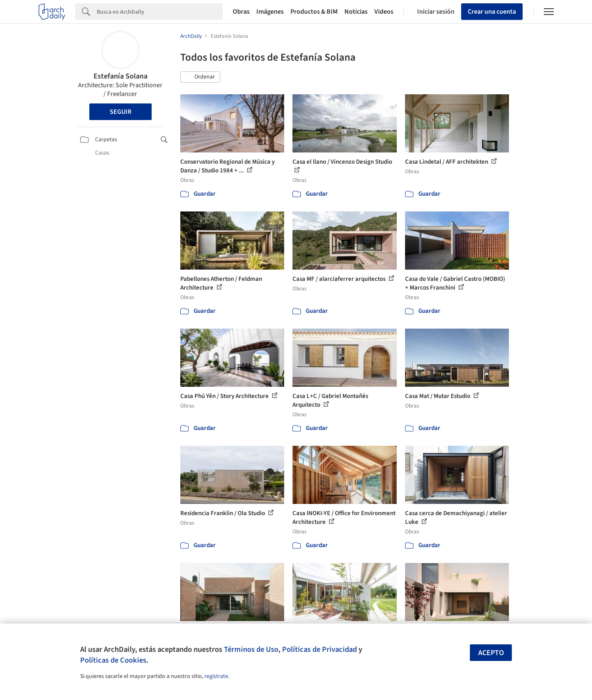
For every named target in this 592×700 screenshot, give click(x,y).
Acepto (491, 653)
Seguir (120, 112)
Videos (384, 12)
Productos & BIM (314, 12)
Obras (241, 12)
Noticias (356, 12)
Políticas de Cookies (113, 660)
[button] (200, 77)
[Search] (160, 12)
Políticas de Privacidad (319, 649)
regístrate (216, 676)
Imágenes (270, 12)
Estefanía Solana (120, 76)
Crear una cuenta (492, 12)
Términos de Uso (251, 649)
